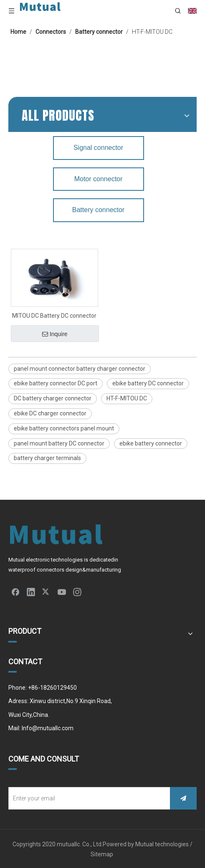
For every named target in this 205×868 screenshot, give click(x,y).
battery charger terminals (47, 458)
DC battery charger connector (53, 398)
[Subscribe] (183, 798)
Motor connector (99, 179)
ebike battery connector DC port (56, 383)
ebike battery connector (151, 443)
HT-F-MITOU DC (127, 398)
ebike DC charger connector (50, 413)
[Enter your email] (87, 798)
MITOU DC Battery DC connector (54, 316)
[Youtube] (62, 592)
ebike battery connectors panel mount (64, 428)
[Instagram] (77, 592)
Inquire (55, 334)
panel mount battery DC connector (59, 443)
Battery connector (98, 210)
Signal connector (98, 148)
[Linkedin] (31, 592)
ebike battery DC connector (148, 383)
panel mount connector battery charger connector (80, 369)
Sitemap (102, 854)
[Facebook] (15, 592)
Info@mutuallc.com (48, 728)
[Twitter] (46, 592)
